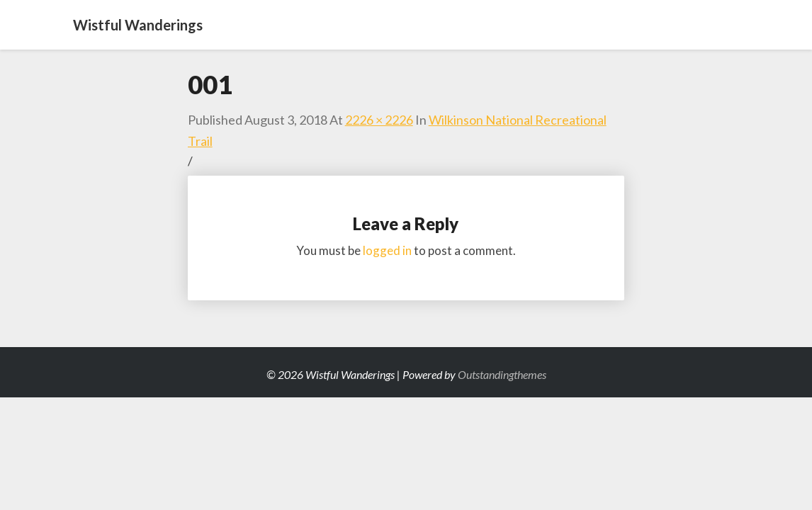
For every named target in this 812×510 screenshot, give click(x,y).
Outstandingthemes (502, 374)
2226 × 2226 (379, 120)
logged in (387, 250)
